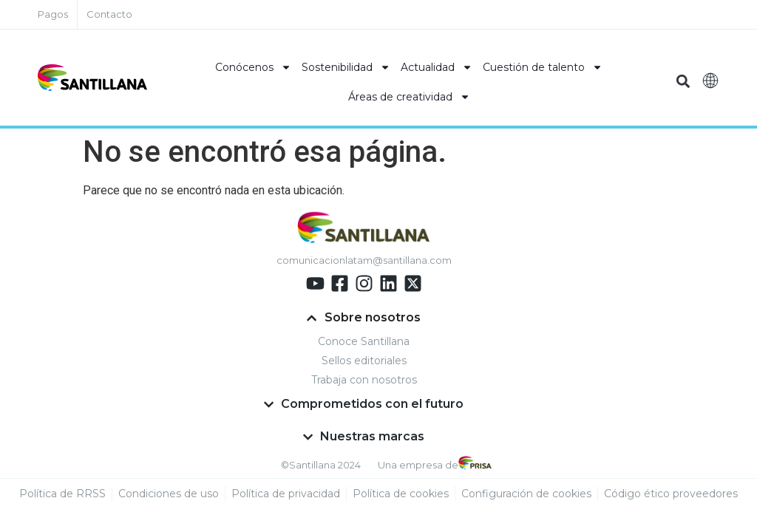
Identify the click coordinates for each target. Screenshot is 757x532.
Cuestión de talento (543, 67)
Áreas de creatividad (409, 97)
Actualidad (437, 67)
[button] (683, 82)
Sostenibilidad (346, 67)
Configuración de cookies (526, 494)
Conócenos (253, 67)
